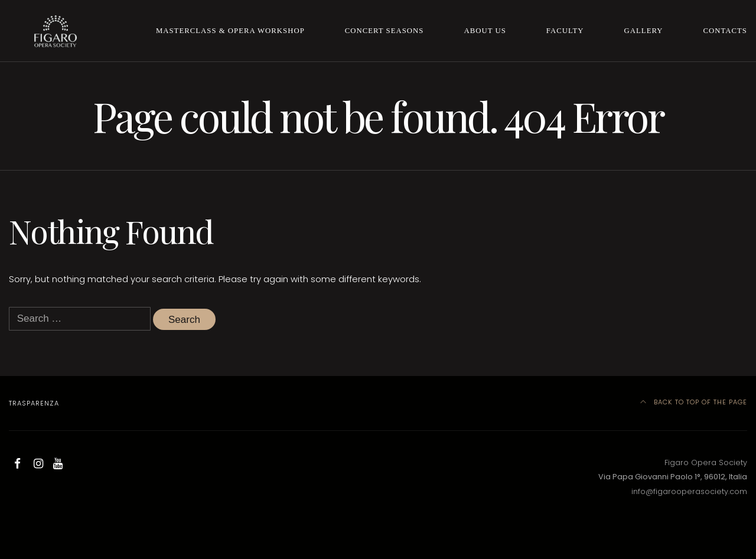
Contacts (725, 31)
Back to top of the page (694, 402)
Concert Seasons (384, 31)
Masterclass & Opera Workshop (230, 31)
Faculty (565, 31)
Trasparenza (34, 403)
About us (485, 31)
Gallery (644, 31)
